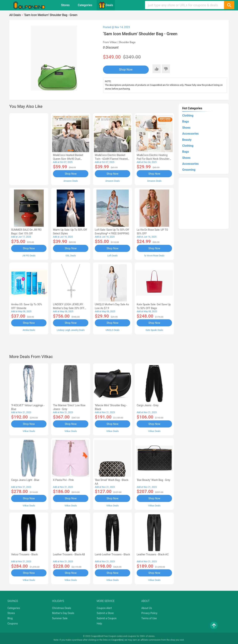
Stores (65, 5)
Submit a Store (105, 613)
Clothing (188, 116)
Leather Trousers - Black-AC (153, 554)
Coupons (13, 624)
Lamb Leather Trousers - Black (112, 554)
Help (99, 624)
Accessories (190, 134)
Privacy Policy (149, 613)
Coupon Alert (104, 608)
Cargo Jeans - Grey (148, 405)
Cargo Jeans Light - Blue (25, 480)
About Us (147, 608)
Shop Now (126, 70)
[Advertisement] (29, 149)
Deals (106, 5)
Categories (85, 5)
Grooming (189, 170)
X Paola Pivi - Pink (63, 480)
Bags (186, 121)
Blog (10, 618)
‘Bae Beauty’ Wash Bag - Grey (153, 480)
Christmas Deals (62, 608)
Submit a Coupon (107, 618)
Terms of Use (149, 618)
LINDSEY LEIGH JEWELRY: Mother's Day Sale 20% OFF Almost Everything (69, 308)
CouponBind (117, 640)
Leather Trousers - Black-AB (69, 554)
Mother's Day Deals (63, 613)
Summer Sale (60, 618)
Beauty (187, 140)
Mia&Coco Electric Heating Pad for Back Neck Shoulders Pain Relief (154, 159)
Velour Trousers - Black (24, 554)
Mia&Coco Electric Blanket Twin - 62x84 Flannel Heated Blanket (111, 159)
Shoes (186, 128)
